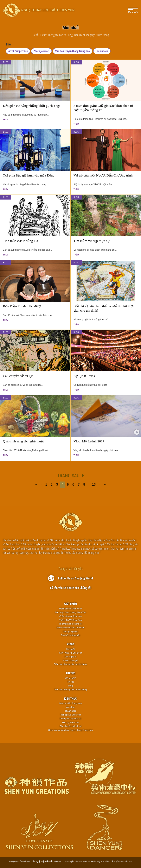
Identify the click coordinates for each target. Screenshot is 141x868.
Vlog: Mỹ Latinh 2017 (89, 441)
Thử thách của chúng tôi (70, 624)
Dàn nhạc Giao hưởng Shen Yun (70, 612)
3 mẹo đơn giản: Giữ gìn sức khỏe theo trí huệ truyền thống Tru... (103, 108)
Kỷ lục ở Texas (84, 376)
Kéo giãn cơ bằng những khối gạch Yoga (32, 106)
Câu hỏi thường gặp (70, 635)
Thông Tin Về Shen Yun (71, 620)
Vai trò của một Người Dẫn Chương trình (103, 175)
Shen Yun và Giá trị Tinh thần (70, 628)
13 (94, 485)
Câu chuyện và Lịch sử (70, 726)
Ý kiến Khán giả (70, 661)
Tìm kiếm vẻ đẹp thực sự (92, 241)
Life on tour (102, 51)
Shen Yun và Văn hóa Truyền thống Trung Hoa (70, 730)
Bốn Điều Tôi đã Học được (22, 306)
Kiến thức (71, 698)
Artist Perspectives (18, 51)
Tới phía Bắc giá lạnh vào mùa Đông (29, 175)
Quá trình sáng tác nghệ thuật (23, 441)
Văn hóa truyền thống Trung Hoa (73, 51)
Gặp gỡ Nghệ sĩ (71, 632)
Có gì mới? (70, 678)
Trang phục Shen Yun (70, 715)
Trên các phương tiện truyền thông (70, 664)
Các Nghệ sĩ (70, 657)
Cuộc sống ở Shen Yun (70, 616)
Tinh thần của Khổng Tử (20, 241)
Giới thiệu (71, 604)
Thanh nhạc (71, 711)
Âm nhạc (70, 707)
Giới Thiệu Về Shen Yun (71, 653)
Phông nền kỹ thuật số (70, 719)
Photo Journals (41, 51)
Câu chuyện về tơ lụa (18, 376)
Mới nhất (70, 649)
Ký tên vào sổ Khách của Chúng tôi (71, 588)
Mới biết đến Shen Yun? (70, 609)
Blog (6, 62)
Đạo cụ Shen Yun (70, 722)
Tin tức (71, 673)
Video (70, 644)
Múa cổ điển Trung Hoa (70, 703)
